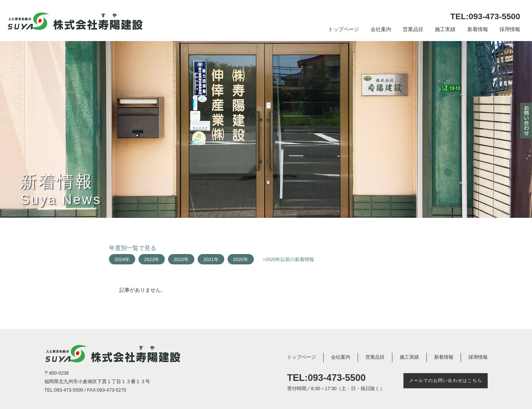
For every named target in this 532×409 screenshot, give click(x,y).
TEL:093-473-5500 (485, 16)
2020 (238, 260)
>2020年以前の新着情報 (289, 260)
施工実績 (445, 29)
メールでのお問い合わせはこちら (446, 381)
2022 (179, 260)
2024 (120, 260)
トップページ (344, 29)
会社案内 (381, 29)
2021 (208, 260)
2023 (149, 260)
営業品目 (413, 29)
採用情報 (510, 29)
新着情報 (478, 29)
